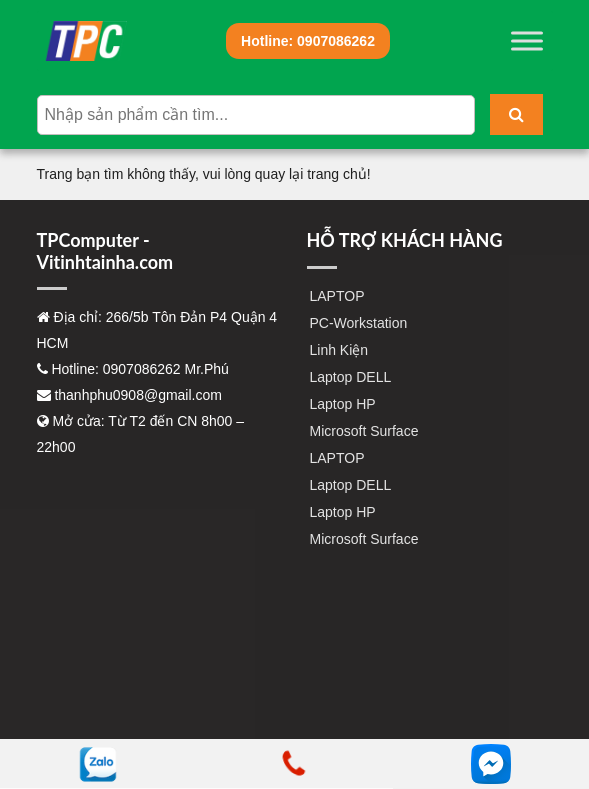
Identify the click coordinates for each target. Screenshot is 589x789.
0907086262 (308, 41)
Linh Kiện (339, 350)
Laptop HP (343, 404)
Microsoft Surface (364, 431)
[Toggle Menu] (527, 40)
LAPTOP (337, 296)
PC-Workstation (359, 323)
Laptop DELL (351, 377)
